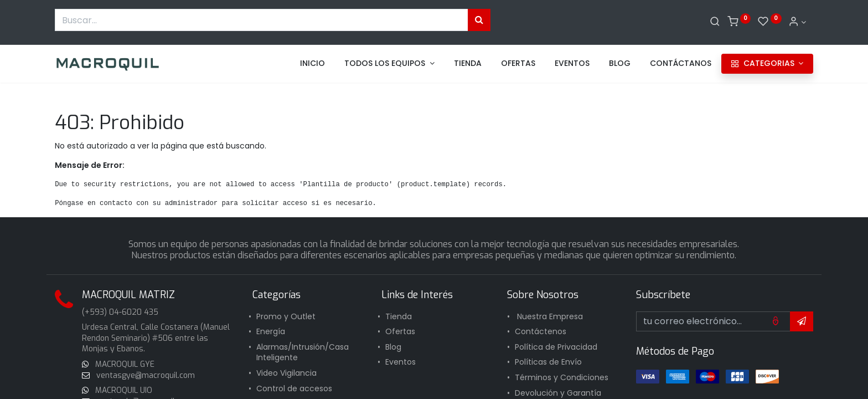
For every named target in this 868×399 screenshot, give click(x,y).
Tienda (399, 316)
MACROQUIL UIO (124, 390)
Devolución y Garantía (558, 393)
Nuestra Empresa (550, 316)
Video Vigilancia (286, 373)
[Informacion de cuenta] (797, 22)
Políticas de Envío (548, 362)
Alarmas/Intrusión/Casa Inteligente (303, 352)
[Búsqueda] (479, 20)
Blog (393, 347)
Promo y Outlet (286, 316)
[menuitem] (312, 64)
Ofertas (400, 331)
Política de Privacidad (556, 347)
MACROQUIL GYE (124, 364)
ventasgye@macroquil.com (144, 375)
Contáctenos (541, 331)
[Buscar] (715, 22)
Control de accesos (294, 388)
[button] (802, 321)
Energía (271, 331)
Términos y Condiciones (562, 377)
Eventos (401, 362)
